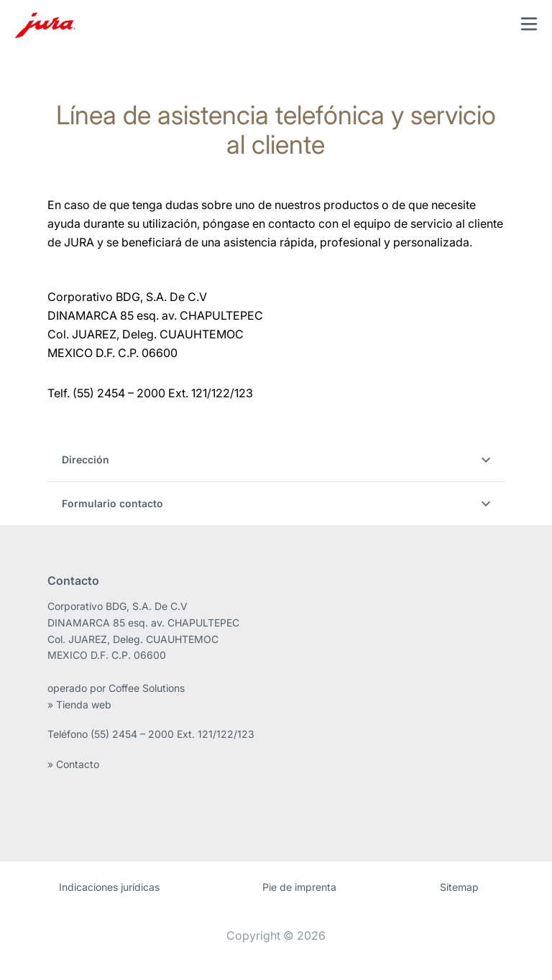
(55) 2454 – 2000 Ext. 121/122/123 (172, 734)
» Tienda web (79, 704)
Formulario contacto (276, 503)
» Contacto (73, 764)
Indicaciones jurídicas (109, 887)
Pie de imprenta (299, 887)
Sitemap (459, 887)
